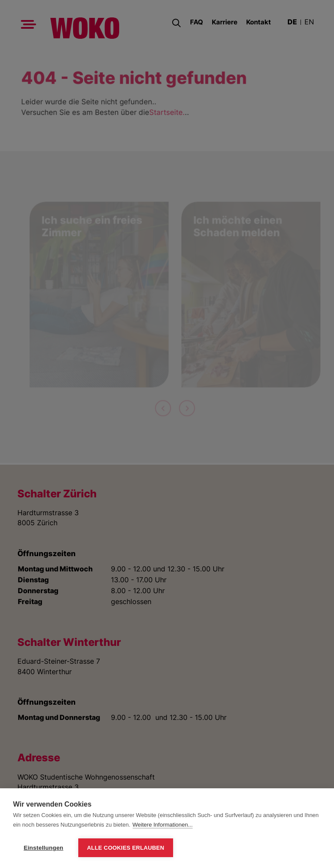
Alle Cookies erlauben (126, 848)
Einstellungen (43, 848)
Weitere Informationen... (163, 825)
